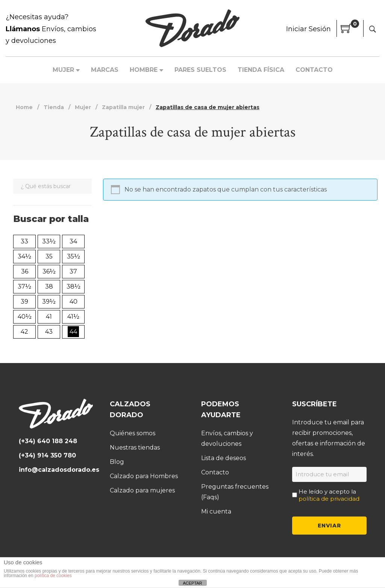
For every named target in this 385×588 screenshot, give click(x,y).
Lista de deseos (224, 458)
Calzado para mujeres (142, 490)
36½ (49, 271)
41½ (73, 317)
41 (49, 317)
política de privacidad (329, 498)
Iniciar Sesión (308, 29)
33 (24, 241)
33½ (49, 241)
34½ (24, 256)
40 (74, 302)
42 (24, 332)
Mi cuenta (216, 511)
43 (49, 332)
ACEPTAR (192, 583)
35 (49, 256)
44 (73, 332)
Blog (117, 461)
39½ (49, 302)
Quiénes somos (133, 433)
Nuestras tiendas (135, 447)
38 (49, 286)
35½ (74, 256)
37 (73, 271)
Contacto (215, 472)
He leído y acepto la (329, 495)
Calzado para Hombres (144, 476)
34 (73, 241)
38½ (74, 286)
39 (24, 302)
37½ (24, 286)
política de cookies (53, 576)
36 (25, 271)
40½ (25, 317)
